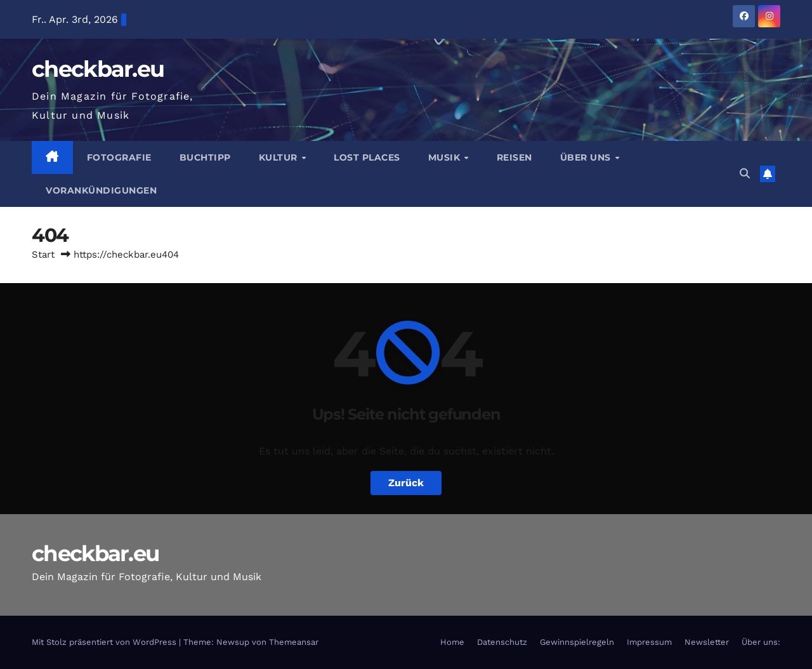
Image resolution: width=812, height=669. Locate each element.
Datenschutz (502, 642)
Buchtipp (205, 157)
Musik (446, 157)
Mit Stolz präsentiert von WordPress (105, 642)
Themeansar (294, 642)
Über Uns (587, 157)
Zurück (406, 483)
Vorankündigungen (101, 190)
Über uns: (761, 642)
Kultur (280, 157)
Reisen (514, 157)
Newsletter (707, 642)
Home (452, 642)
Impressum (649, 642)
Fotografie (119, 157)
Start (43, 255)
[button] (745, 174)
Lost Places (367, 157)
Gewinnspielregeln (577, 642)
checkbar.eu (98, 69)
